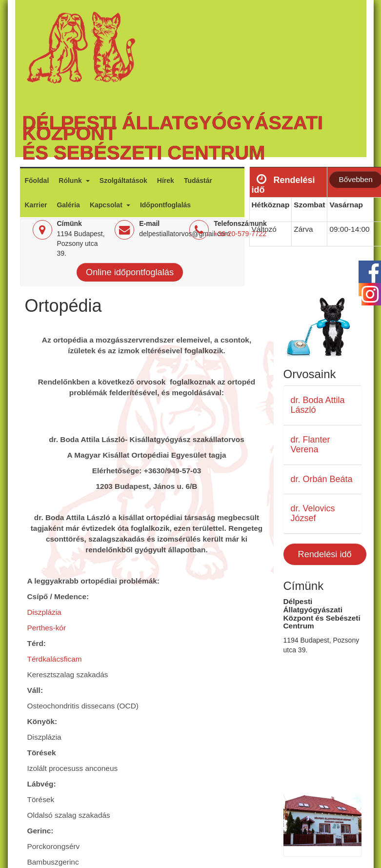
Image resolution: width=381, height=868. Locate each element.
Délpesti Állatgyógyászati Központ (173, 128)
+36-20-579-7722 (240, 234)
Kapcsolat (107, 205)
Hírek (166, 181)
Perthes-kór (47, 628)
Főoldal (37, 181)
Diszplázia (45, 612)
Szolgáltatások (123, 181)
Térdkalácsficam (56, 659)
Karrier (36, 205)
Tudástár (198, 181)
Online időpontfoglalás (130, 272)
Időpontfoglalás (165, 205)
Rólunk (71, 181)
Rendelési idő (325, 554)
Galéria (68, 205)
